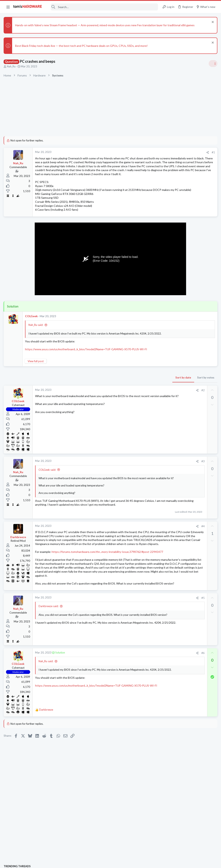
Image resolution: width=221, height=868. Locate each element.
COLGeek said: (48, 487)
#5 (138, 650)
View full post (36, 379)
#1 (148, 152)
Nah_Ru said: (36, 341)
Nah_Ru (12, 66)
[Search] (103, 7)
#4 (138, 551)
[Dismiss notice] (212, 22)
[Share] (143, 152)
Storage (168, 536)
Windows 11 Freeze (182, 544)
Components (171, 454)
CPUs (167, 376)
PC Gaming (170, 283)
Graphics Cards (173, 357)
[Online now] (19, 415)
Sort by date (118, 395)
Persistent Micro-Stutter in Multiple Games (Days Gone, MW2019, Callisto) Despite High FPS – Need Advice (190, 505)
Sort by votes (141, 395)
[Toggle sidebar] (213, 64)
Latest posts (166, 437)
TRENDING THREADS (170, 259)
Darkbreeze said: (49, 659)
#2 (138, 408)
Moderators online (171, 582)
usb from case (179, 446)
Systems (169, 302)
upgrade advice (181, 291)
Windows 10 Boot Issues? (186, 416)
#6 (138, 706)
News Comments (174, 334)
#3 (138, 479)
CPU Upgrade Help (182, 365)
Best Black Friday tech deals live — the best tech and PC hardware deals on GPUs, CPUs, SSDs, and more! (82, 46)
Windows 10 (171, 427)
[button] (8, 7)
